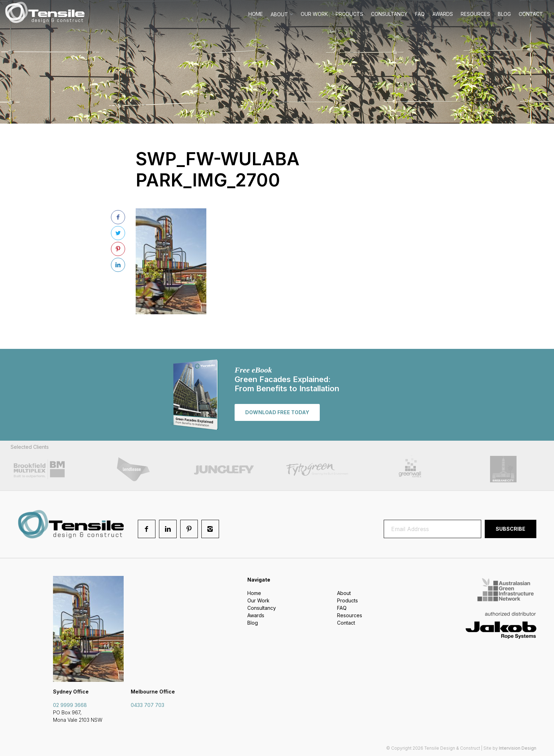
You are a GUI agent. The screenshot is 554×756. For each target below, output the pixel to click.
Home (256, 14)
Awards (443, 14)
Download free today (277, 412)
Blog (504, 14)
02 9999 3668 (70, 705)
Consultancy (389, 14)
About (279, 14)
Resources (475, 14)
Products (349, 14)
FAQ (420, 14)
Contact (531, 14)
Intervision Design (518, 748)
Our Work (314, 14)
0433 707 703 (148, 705)
